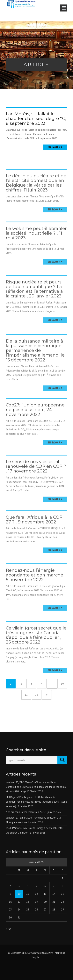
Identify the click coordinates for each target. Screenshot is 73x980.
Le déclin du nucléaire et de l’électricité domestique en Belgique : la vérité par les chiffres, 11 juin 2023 (36, 193)
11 (26, 695)
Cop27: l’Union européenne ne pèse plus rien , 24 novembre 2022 (35, 421)
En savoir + (55, 147)
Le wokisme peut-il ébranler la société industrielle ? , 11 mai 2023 (36, 244)
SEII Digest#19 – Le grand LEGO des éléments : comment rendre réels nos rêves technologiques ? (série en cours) (36, 802)
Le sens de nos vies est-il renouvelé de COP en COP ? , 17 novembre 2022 (36, 478)
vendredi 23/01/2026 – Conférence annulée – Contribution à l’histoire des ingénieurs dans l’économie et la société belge (36, 787)
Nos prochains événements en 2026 (25, 812)
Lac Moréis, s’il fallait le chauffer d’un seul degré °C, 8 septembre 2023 (36, 119)
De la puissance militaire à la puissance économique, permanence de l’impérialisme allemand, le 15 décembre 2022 (35, 364)
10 (62, 684)
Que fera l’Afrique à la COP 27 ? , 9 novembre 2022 (34, 530)
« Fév (9, 929)
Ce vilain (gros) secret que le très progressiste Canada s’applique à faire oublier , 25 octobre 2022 (36, 648)
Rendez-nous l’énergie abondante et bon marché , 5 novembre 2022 (36, 586)
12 (37, 695)
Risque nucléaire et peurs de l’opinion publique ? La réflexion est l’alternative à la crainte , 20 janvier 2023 (34, 301)
